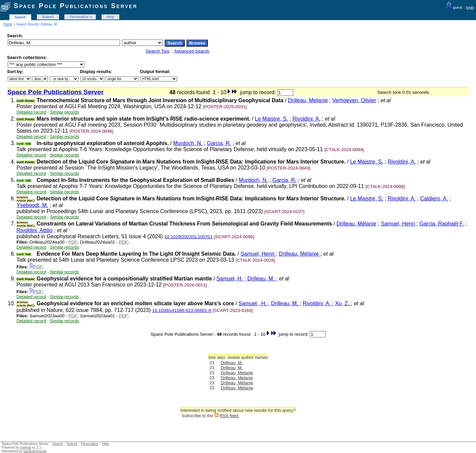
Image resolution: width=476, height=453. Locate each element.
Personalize (79, 17)
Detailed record (31, 112)
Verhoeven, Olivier (354, 100)
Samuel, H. (229, 279)
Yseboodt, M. (32, 205)
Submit (48, 17)
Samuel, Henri (399, 224)
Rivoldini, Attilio (35, 230)
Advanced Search (192, 51)
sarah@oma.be (35, 451)
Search (20, 17)
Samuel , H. (253, 303)
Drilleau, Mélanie (356, 224)
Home (8, 24)
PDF (73, 242)
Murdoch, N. (188, 143)
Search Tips (158, 51)
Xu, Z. (343, 303)
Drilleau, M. (262, 279)
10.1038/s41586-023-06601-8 (182, 310)
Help (111, 17)
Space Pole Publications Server (76, 6)
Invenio (26, 447)
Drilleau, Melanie (308, 100)
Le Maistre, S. (271, 119)
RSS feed (229, 416)
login (470, 7)
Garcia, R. (219, 143)
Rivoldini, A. (306, 119)
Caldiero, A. (434, 199)
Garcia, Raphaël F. (442, 224)
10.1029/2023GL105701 (188, 237)
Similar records (65, 112)
